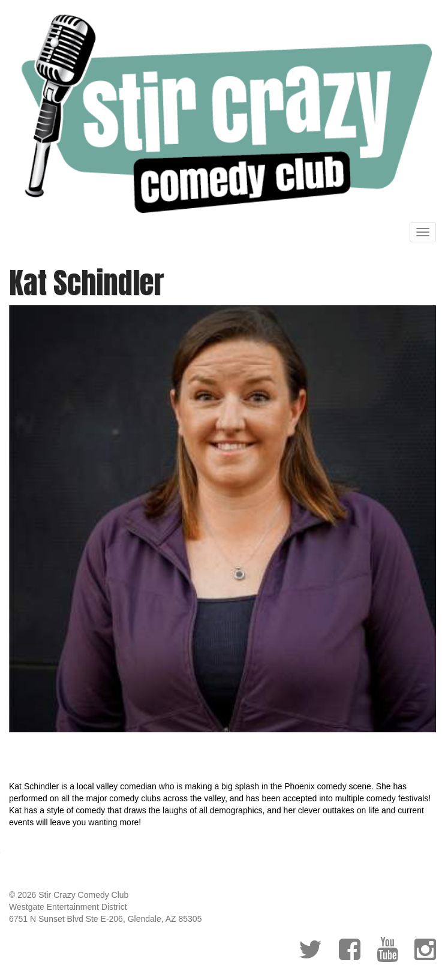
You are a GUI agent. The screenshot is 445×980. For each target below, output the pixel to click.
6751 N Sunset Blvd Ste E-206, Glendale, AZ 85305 (105, 919)
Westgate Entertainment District (68, 907)
